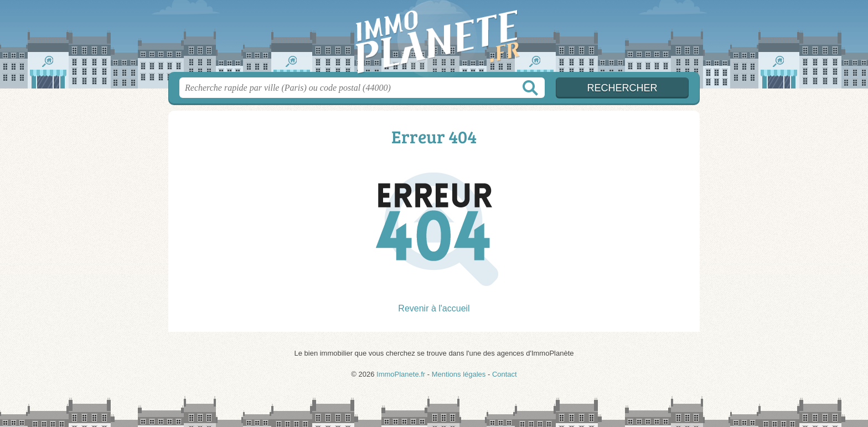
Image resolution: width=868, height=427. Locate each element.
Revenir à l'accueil (434, 308)
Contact (505, 374)
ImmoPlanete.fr (434, 39)
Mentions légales (459, 374)
